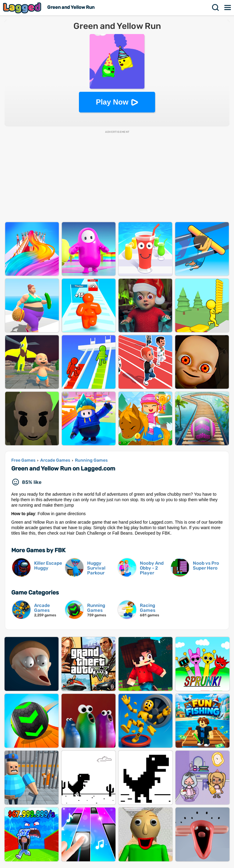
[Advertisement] (117, 177)
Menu (228, 8)
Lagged (23, 8)
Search (216, 8)
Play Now (112, 102)
